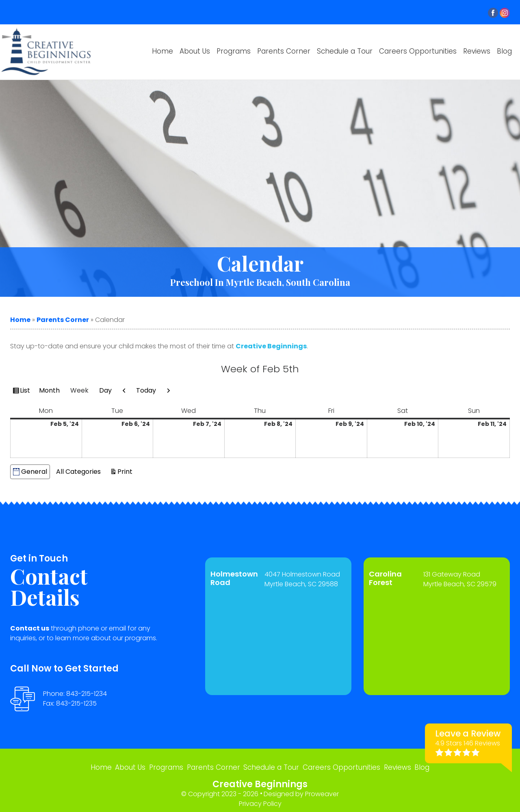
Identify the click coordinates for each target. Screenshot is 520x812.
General (30, 472)
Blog (504, 51)
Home (162, 51)
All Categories (78, 472)
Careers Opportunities (418, 51)
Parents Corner (284, 51)
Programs (234, 51)
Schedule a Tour (345, 51)
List (26, 391)
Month (49, 390)
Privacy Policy (260, 800)
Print (126, 471)
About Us (195, 51)
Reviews (477, 51)
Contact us (30, 628)
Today (146, 390)
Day (105, 390)
